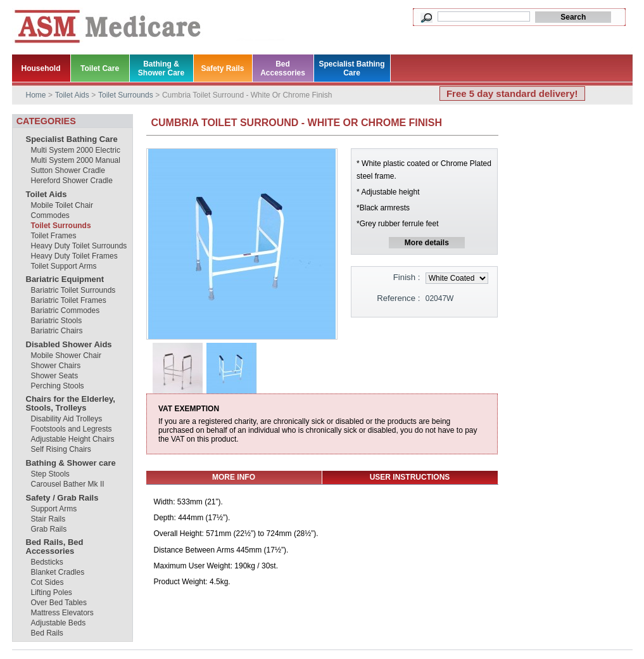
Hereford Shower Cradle (72, 181)
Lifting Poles (52, 592)
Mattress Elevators (62, 613)
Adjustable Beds (59, 623)
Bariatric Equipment (65, 279)
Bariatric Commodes (66, 310)
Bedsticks (47, 562)
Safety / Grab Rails (62, 498)
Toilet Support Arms (64, 266)
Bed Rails (47, 633)
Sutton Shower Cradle (68, 170)
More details (427, 243)
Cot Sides (47, 582)
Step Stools (50, 474)
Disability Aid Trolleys (67, 419)
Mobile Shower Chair (66, 355)
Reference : (398, 298)
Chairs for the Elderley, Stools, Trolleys (71, 403)
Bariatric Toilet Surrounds (73, 290)
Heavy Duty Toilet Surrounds (79, 246)
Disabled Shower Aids (69, 344)
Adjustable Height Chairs (73, 439)
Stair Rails (48, 519)
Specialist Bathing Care (72, 139)
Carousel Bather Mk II (68, 484)
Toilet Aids (47, 194)
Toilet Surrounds (61, 226)
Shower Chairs (56, 366)
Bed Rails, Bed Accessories (55, 547)
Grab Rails (49, 529)
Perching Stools (58, 386)
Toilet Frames (54, 236)
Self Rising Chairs (61, 449)
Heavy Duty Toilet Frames (74, 256)
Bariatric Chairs (57, 331)
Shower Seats (55, 376)
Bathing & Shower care (71, 463)
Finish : (407, 277)
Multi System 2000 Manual (76, 160)
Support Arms (54, 509)
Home (36, 95)
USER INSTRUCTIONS (410, 477)
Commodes (50, 215)
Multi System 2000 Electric (76, 150)
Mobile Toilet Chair (62, 205)
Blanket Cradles (58, 572)
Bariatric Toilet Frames (69, 300)
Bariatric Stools (57, 321)
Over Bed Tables (59, 603)
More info (234, 477)
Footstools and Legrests (72, 429)
